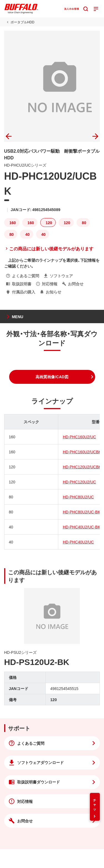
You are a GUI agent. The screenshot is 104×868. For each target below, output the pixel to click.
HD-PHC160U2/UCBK (82, 452)
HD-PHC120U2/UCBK (82, 467)
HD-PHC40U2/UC (78, 542)
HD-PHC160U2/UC (79, 437)
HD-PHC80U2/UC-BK (81, 512)
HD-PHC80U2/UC (78, 497)
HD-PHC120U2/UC (79, 482)
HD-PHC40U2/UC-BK (81, 527)
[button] (52, 377)
